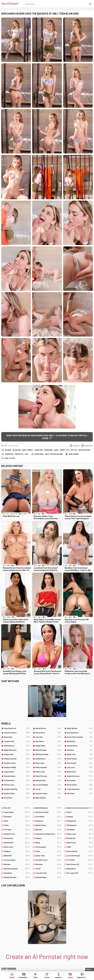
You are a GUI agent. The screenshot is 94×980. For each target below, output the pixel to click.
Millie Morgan (48, 750)
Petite (74, 450)
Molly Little (48, 772)
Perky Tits (65, 450)
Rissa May (17, 737)
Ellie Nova (48, 741)
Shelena (80, 750)
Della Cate (80, 754)
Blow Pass (39, 454)
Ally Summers (80, 733)
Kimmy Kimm (17, 793)
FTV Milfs (80, 860)
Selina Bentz (80, 746)
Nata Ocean (80, 759)
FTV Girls (17, 830)
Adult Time (48, 856)
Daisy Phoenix (48, 776)
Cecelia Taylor (48, 793)
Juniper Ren (17, 741)
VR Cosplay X (48, 847)
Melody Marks (17, 776)
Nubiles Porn (17, 834)
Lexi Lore (80, 767)
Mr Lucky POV (80, 873)
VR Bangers (80, 825)
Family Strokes (17, 877)
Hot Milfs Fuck (48, 860)
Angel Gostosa (80, 776)
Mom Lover (17, 847)
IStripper (17, 817)
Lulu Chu (48, 737)
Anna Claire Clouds (80, 737)
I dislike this (88, 446)
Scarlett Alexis (17, 733)
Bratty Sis (80, 838)
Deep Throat (28, 450)
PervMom (80, 830)
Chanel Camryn (17, 759)
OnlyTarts (17, 873)
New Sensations (17, 869)
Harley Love (17, 785)
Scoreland (48, 817)
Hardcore (48, 450)
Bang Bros (80, 869)
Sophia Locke (17, 763)
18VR (80, 847)
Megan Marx (48, 746)
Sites (47, 977)
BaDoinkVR (17, 843)
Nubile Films (48, 825)
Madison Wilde (17, 767)
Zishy (17, 825)
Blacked (48, 830)
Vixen (48, 851)
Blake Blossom (17, 750)
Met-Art (17, 808)
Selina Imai (17, 754)
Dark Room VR (80, 864)
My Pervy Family (48, 812)
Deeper (80, 817)
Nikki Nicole (80, 728)
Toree (48, 789)
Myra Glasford (17, 728)
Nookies (48, 864)
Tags (35, 977)
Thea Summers (80, 789)
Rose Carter (80, 785)
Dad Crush (80, 843)
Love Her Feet (48, 873)
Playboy (17, 851)
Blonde (8, 450)
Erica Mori (17, 798)
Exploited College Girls (48, 834)
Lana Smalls (17, 772)
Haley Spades (48, 767)
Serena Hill (80, 763)
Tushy (48, 869)
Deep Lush (80, 834)
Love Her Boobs (80, 856)
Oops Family (80, 851)
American (9, 454)
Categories (24, 977)
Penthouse (17, 838)
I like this (76, 446)
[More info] (60, 512)
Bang (48, 843)
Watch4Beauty (48, 808)
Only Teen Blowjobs (54, 454)
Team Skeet (17, 812)
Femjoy (48, 838)
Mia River (80, 793)
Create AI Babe (82, 977)
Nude (56, 450)
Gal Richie (80, 741)
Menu (88, 969)
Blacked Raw (48, 877)
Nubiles (17, 864)
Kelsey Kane (48, 780)
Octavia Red (17, 780)
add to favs (10, 458)
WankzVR (17, 856)
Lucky (70, 977)
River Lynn (48, 763)
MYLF (17, 821)
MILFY (80, 812)
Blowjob (17, 450)
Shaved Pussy (84, 450)
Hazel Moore (48, 728)
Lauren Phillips (48, 785)
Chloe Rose (48, 733)
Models (59, 977)
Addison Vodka (48, 754)
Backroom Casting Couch (80, 808)
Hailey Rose (48, 759)
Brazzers (48, 821)
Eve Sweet (80, 780)
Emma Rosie (17, 746)
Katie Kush (80, 772)
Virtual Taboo (17, 860)
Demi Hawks (74, 454)
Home (12, 977)
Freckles (19, 454)
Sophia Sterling (17, 789)
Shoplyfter (80, 821)
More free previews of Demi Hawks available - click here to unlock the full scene (47, 437)
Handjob (39, 450)
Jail (27, 454)
